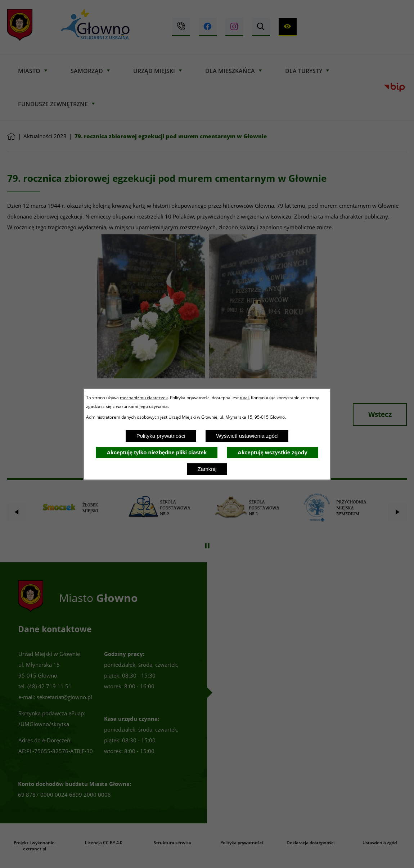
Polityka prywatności (161, 436)
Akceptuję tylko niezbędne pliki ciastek (157, 452)
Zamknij (207, 469)
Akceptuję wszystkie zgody (272, 452)
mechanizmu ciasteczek (144, 397)
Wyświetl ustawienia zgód (247, 436)
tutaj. (245, 397)
